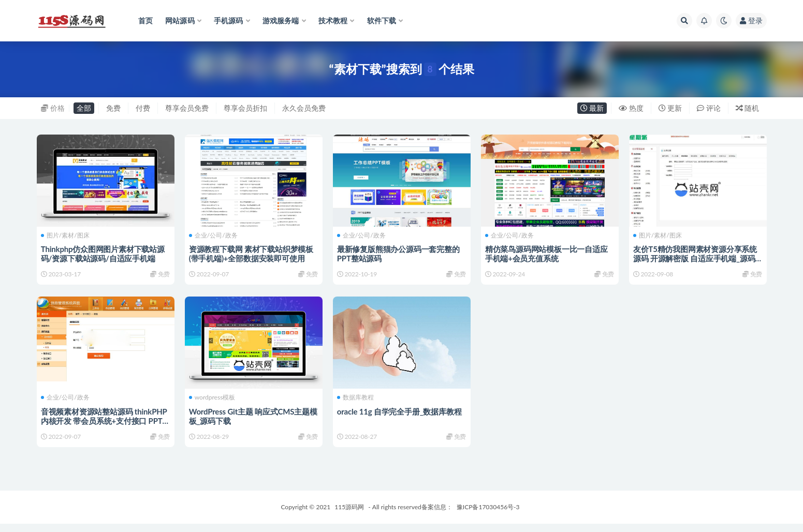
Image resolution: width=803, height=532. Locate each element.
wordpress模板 (213, 402)
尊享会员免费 (187, 108)
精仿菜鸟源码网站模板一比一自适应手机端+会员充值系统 (547, 253)
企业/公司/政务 (214, 235)
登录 (751, 20)
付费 (143, 108)
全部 (84, 108)
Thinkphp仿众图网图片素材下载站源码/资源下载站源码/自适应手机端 (104, 253)
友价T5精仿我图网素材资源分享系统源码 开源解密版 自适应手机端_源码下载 (696, 258)
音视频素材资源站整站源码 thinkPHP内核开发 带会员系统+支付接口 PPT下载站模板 (105, 424)
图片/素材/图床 (66, 235)
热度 (631, 108)
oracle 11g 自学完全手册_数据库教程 (400, 415)
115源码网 (349, 515)
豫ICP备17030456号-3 (488, 515)
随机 (748, 108)
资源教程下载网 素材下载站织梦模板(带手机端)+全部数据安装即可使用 (252, 253)
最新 (592, 108)
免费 (113, 108)
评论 (709, 108)
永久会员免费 (304, 108)
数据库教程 (356, 402)
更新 (670, 108)
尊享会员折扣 (245, 108)
